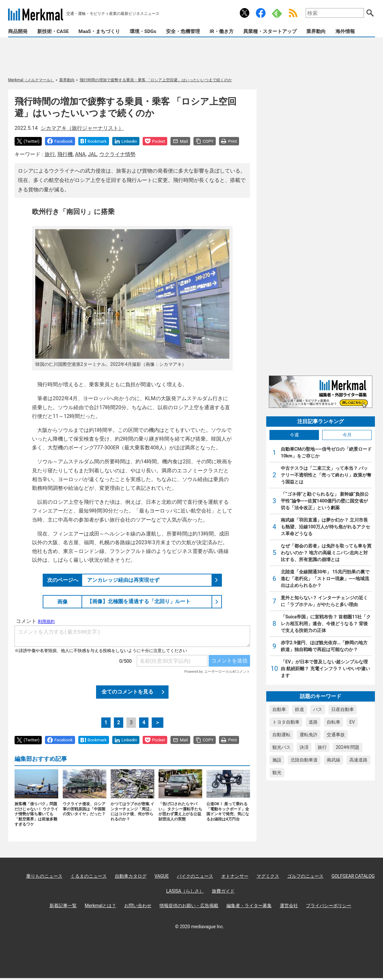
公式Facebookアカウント (261, 13)
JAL (93, 154)
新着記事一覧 (63, 906)
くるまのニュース (89, 876)
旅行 (50, 154)
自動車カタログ (131, 876)
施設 (277, 760)
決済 (304, 747)
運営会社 (289, 906)
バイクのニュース (195, 876)
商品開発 (18, 31)
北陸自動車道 (304, 760)
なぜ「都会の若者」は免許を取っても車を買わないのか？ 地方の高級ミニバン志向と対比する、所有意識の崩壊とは (326, 553)
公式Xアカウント (245, 13)
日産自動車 (343, 709)
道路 (313, 722)
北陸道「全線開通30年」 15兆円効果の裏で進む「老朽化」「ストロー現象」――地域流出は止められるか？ (325, 579)
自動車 (279, 709)
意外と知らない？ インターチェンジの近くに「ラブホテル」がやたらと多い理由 (324, 601)
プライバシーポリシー (329, 906)
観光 (277, 772)
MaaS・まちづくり (99, 31)
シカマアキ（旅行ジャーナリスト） (82, 128)
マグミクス (268, 876)
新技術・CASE (53, 31)
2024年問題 (348, 747)
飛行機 (65, 154)
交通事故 (336, 735)
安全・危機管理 (183, 31)
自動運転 (281, 735)
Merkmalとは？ (100, 906)
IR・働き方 (222, 31)
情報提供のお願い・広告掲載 (189, 906)
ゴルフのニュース (305, 876)
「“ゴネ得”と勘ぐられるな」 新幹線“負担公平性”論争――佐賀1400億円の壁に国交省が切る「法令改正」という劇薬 (325, 501)
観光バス (281, 747)
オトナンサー (235, 876)
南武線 (334, 760)
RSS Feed (293, 13)
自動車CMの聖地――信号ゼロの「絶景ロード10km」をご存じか (326, 452)
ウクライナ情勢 (117, 154)
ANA (80, 154)
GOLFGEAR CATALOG (353, 876)
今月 (347, 435)
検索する (370, 13)
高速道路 (358, 760)
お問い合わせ (138, 906)
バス (318, 709)
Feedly (277, 13)
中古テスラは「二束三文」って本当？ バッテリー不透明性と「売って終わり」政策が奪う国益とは (326, 475)
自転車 (334, 722)
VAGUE (162, 876)
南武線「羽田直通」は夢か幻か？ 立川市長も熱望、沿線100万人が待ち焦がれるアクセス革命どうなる (325, 527)
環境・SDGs (143, 31)
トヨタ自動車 (286, 722)
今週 (294, 435)
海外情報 (345, 31)
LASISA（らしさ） (185, 891)
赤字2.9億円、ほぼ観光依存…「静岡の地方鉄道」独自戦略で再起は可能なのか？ (324, 646)
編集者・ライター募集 (249, 906)
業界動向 (316, 31)
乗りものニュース (44, 876)
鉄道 (300, 709)
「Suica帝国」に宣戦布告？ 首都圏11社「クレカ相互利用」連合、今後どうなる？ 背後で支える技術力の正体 (326, 624)
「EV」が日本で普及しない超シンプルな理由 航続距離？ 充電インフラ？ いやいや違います (325, 669)
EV (352, 722)
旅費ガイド (223, 891)
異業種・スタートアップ (270, 31)
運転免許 (309, 735)
